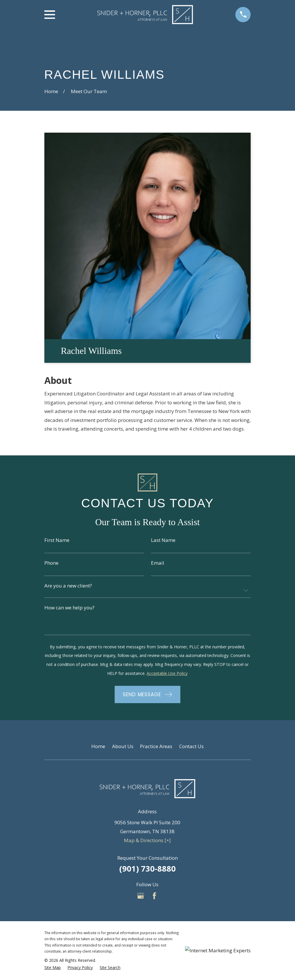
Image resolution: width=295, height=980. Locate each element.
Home (98, 746)
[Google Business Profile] (141, 896)
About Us (123, 746)
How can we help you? (69, 608)
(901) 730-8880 (147, 869)
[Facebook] (154, 896)
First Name (57, 540)
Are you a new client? (68, 586)
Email (158, 563)
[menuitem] (53, 968)
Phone (51, 563)
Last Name (163, 540)
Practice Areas (156, 746)
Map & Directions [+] (147, 840)
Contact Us (191, 746)
